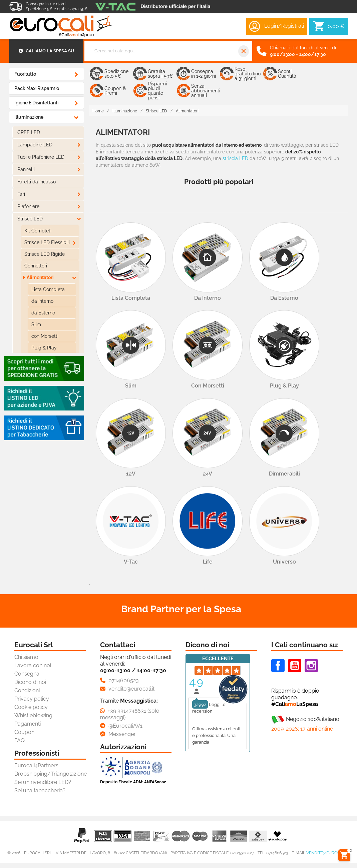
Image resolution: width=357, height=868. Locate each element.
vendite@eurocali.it (328, 853)
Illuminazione (29, 117)
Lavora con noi (33, 665)
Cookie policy (31, 707)
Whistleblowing (33, 715)
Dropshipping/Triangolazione (51, 774)
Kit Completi (38, 231)
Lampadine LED (35, 145)
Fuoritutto (25, 74)
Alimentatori (40, 277)
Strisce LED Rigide (45, 254)
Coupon (24, 732)
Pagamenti (28, 724)
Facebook (278, 666)
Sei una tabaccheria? (40, 790)
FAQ (20, 740)
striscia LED (235, 158)
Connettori (36, 266)
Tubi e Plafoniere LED (41, 157)
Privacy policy (32, 699)
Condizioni (27, 690)
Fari (21, 194)
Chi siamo (26, 657)
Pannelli (26, 169)
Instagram (311, 666)
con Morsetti (45, 336)
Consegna (27, 674)
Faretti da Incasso (37, 182)
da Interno (42, 301)
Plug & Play (44, 348)
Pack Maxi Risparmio (37, 88)
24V (208, 474)
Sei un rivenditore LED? (43, 782)
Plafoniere (28, 206)
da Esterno (43, 313)
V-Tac (131, 562)
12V (131, 474)
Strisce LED (30, 219)
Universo (284, 562)
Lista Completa (48, 289)
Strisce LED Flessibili (47, 242)
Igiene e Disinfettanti (36, 103)
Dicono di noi (30, 682)
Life (208, 562)
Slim (36, 324)
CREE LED (29, 132)
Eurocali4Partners (36, 765)
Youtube (295, 666)
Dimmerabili (284, 474)
